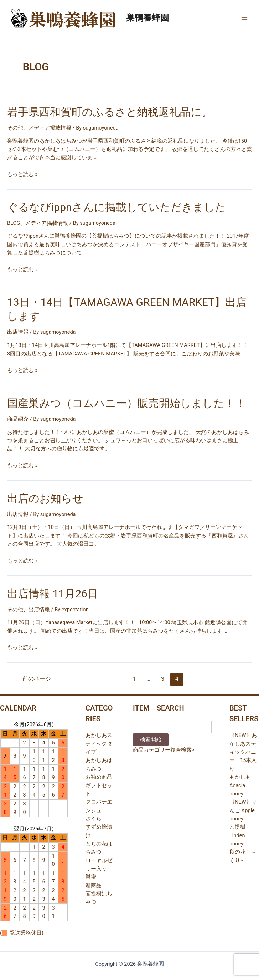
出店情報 (18, 332)
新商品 (94, 885)
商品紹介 (18, 419)
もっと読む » (22, 174)
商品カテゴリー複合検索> (164, 750)
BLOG (14, 223)
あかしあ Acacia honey (240, 785)
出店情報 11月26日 (53, 594)
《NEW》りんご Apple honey (243, 810)
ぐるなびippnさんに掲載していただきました (116, 207)
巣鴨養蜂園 (147, 18)
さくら (94, 819)
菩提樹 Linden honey (237, 835)
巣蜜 (91, 877)
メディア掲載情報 (50, 128)
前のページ (33, 679)
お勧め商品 (99, 777)
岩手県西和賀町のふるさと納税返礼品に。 (110, 112)
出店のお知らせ (45, 498)
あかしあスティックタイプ (99, 744)
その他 (15, 128)
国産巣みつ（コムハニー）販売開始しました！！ (126, 403)
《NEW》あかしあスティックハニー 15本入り (243, 752)
